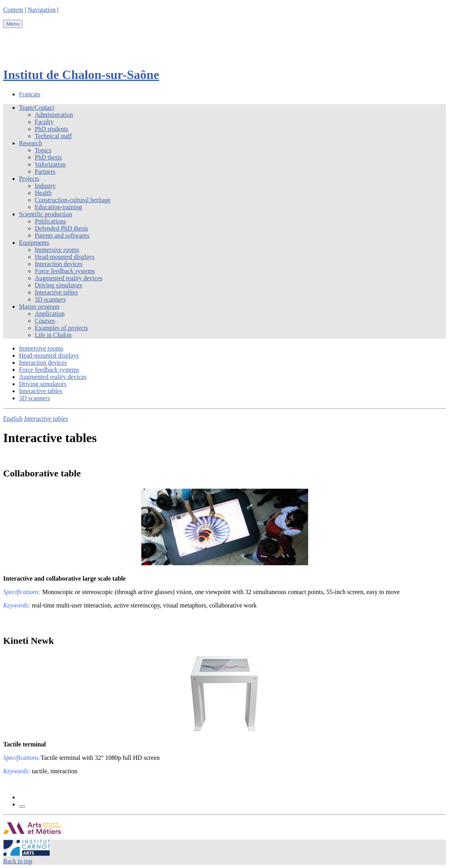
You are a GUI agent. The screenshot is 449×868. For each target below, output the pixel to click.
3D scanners (50, 299)
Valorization (50, 164)
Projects (29, 179)
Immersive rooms (57, 250)
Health (43, 193)
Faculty (44, 122)
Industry (45, 186)
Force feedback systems (65, 271)
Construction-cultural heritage (73, 200)
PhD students (51, 129)
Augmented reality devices (69, 278)
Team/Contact (37, 108)
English (13, 419)
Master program (39, 307)
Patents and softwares (62, 235)
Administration (54, 115)
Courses (45, 321)
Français (30, 94)
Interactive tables (56, 292)
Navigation (42, 10)
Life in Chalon (53, 335)
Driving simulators (58, 285)
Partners (45, 172)
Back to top (18, 861)
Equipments (34, 243)
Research (31, 143)
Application (50, 314)
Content (13, 10)
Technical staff (53, 136)
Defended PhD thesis (61, 228)
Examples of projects (61, 328)
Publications (50, 221)
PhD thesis (48, 157)
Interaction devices (59, 264)
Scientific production (46, 214)
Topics (43, 150)
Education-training (58, 207)
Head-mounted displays (65, 257)
